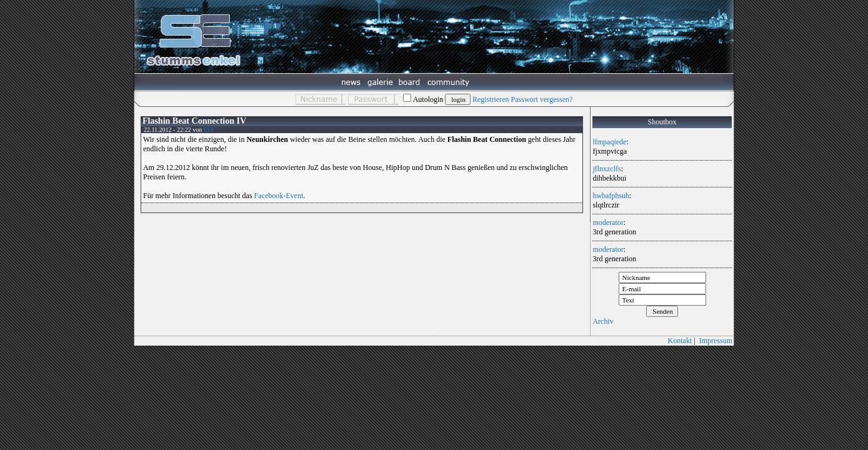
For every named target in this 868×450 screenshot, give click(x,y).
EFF (209, 130)
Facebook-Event (279, 196)
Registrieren (491, 99)
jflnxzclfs (606, 169)
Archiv (603, 321)
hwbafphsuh (611, 196)
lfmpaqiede (609, 142)
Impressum (716, 341)
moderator (608, 222)
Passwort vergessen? (542, 99)
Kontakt (680, 341)
